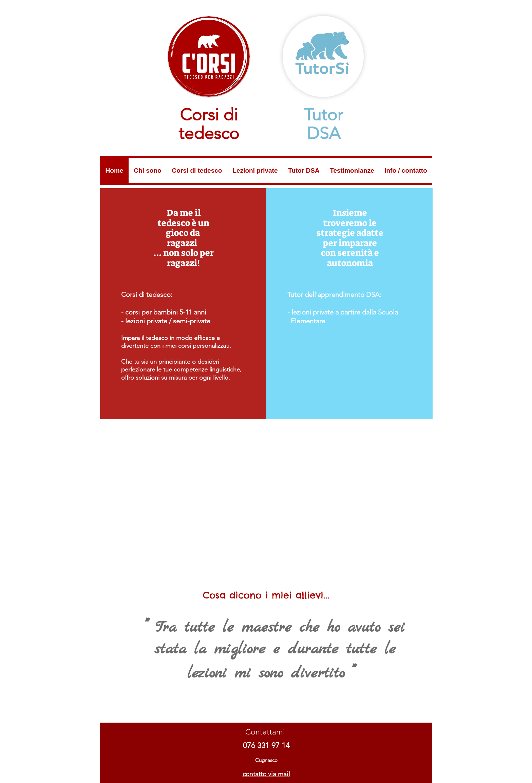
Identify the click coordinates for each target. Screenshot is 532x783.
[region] (183, 304)
